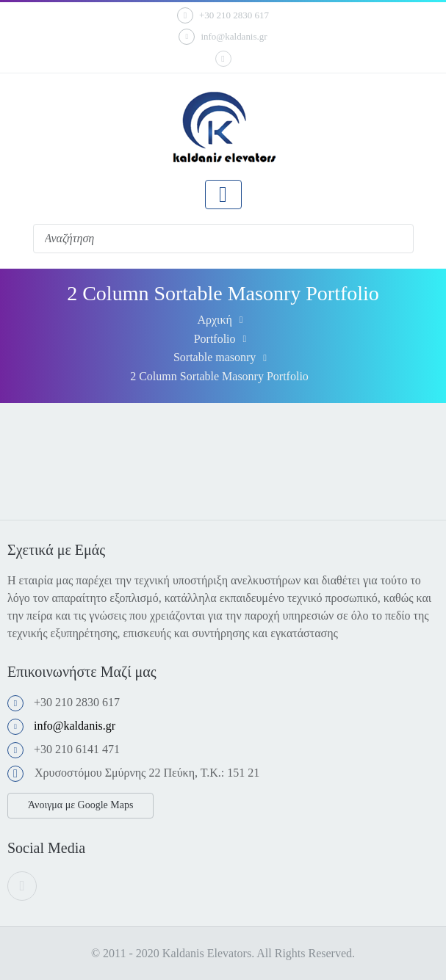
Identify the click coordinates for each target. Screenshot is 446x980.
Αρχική (214, 320)
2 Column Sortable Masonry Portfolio (219, 376)
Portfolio (215, 339)
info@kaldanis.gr (223, 37)
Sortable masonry (215, 357)
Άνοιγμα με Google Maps (80, 805)
